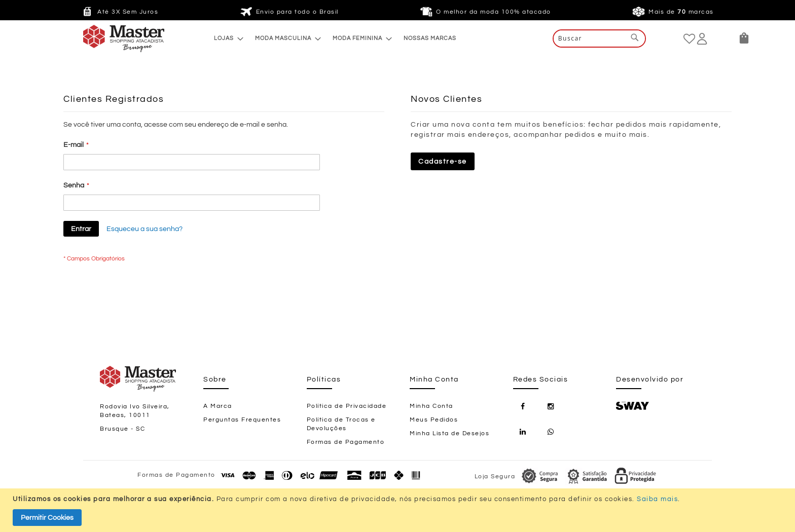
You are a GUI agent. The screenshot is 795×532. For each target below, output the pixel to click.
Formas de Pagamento (346, 442)
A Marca (218, 406)
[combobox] (599, 39)
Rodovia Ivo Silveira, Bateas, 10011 (135, 411)
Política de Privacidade (347, 406)
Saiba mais (657, 499)
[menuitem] (226, 38)
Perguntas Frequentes (242, 420)
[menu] (335, 38)
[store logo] (103, 39)
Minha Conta (431, 406)
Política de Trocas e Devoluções (341, 424)
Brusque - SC (122, 429)
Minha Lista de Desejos (449, 433)
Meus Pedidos (434, 420)
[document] (399, 510)
